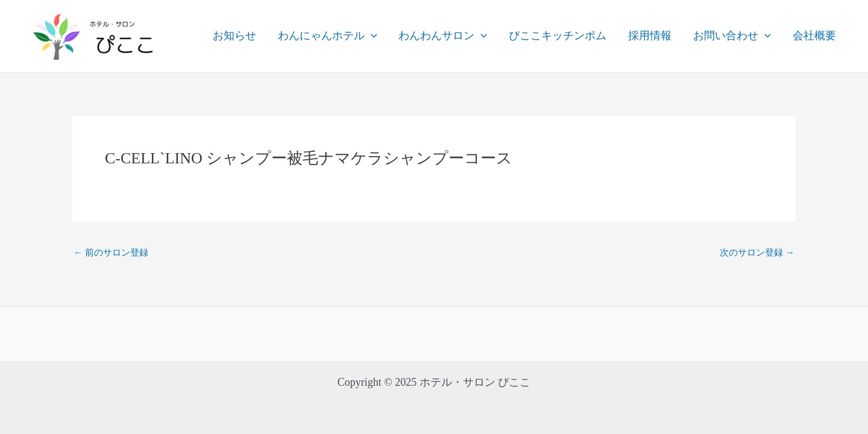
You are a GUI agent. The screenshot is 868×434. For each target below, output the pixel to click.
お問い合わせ (732, 36)
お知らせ (234, 36)
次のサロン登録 (757, 253)
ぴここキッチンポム (558, 36)
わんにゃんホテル (328, 36)
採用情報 (650, 36)
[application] (371, 36)
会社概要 (814, 36)
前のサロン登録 (111, 253)
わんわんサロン (443, 36)
